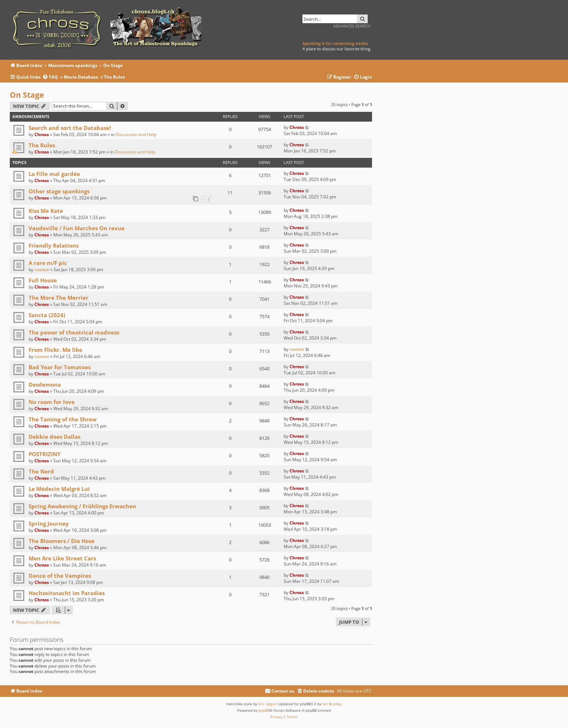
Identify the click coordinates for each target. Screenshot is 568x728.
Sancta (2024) (47, 315)
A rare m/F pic (48, 263)
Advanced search (352, 26)
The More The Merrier (59, 298)
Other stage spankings (59, 191)
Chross (42, 134)
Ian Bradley (332, 704)
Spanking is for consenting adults (335, 43)
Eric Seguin (268, 704)
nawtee (42, 270)
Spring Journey (49, 523)
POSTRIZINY (45, 454)
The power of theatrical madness (74, 332)
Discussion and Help (136, 134)
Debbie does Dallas (55, 437)
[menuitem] (51, 77)
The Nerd (41, 471)
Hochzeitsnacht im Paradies (67, 593)
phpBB (264, 710)
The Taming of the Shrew (63, 419)
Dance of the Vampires (60, 576)
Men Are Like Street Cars (62, 558)
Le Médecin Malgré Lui (59, 489)
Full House (43, 280)
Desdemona (45, 384)
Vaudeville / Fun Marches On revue (77, 228)
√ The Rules (113, 77)
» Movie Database (79, 77)
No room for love (52, 402)
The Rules (42, 145)
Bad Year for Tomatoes (60, 367)
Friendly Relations (54, 245)
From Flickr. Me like (55, 350)
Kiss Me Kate (46, 211)
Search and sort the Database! (70, 128)
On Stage (27, 95)
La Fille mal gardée (54, 174)
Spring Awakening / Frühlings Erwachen (82, 506)
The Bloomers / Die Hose (62, 541)
